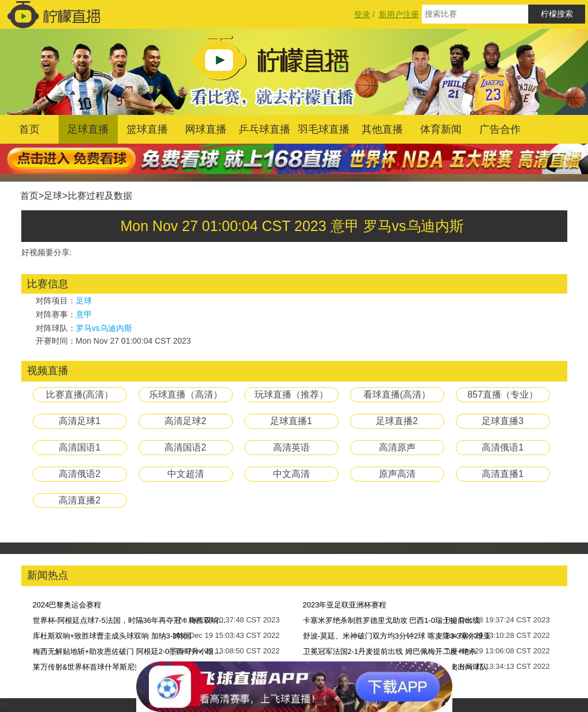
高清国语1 (80, 447)
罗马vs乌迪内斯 (104, 328)
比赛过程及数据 (100, 196)
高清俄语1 (503, 447)
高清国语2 (185, 447)
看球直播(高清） (397, 395)
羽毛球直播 (324, 129)
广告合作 (500, 129)
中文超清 (186, 474)
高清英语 (291, 447)
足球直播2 (397, 421)
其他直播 (382, 129)
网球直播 (206, 129)
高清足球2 (185, 421)
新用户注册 (399, 14)
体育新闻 (441, 129)
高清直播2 (80, 500)
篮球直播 (147, 129)
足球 (53, 196)
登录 (362, 14)
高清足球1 (80, 421)
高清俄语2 (80, 474)
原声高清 (397, 474)
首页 (29, 129)
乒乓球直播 (264, 129)
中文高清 (291, 474)
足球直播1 (291, 421)
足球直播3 (503, 421)
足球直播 (88, 129)
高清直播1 (503, 474)
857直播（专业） (503, 395)
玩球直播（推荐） (291, 395)
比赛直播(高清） (80, 395)
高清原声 (397, 447)
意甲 (84, 314)
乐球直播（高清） (186, 395)
